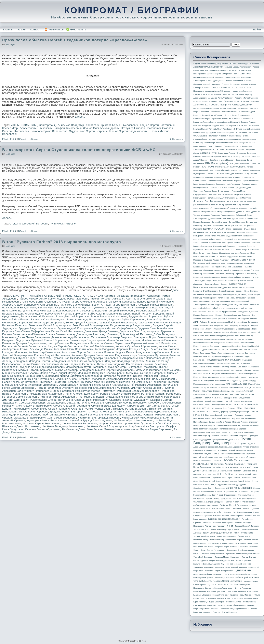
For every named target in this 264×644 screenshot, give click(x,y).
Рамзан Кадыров (212, 450)
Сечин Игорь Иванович (239, 488)
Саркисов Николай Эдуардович (129, 400)
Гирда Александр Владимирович (131, 325)
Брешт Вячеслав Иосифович (109, 316)
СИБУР (98, 296)
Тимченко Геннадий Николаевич (224, 519)
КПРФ (222, 308)
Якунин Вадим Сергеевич (156, 429)
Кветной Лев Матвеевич (99, 346)
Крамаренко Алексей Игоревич (240, 308)
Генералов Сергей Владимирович (50, 325)
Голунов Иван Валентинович (220, 181)
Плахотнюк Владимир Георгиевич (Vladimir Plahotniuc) (217, 425)
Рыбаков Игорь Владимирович (143, 397)
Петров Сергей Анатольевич (110, 385)
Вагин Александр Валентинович (87, 319)
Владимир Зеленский (235, 150)
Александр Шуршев (215, 81)
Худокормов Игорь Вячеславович (47, 420)
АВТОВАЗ (233, 70)
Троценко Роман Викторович (68, 412)
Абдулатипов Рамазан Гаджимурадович (211, 63)
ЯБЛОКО (215, 609)
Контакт (35, 30)
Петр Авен (235, 419)
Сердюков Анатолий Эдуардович (231, 485)
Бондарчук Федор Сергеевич (215, 126)
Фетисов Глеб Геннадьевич (48, 415)
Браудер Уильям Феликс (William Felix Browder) (214, 129)
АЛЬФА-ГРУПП (19, 296)
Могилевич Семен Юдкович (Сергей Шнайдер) (236, 381)
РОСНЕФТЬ (230, 460)
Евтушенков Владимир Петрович (112, 337)
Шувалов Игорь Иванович (242, 595)
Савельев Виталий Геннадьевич (227, 471)
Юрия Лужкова (249, 602)
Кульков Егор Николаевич (69, 358)
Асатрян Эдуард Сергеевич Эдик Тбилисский (213, 101)
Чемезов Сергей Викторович (227, 581)
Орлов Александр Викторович (38, 385)
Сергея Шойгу (209, 485)
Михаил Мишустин (212, 374)
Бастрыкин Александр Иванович (237, 105)
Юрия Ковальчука (233, 602)
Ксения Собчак (214, 312)
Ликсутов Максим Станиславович (220, 329)
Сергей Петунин (234, 478)
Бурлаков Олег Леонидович (48, 319)
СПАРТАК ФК (199, 509)
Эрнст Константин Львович (212, 598)
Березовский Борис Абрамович (207, 119)
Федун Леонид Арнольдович (213, 550)
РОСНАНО (218, 461)
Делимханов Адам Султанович (221, 198)
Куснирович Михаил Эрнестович (140, 358)
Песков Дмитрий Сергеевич (217, 419)
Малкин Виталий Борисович (36, 370)
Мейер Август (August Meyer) (58, 373)
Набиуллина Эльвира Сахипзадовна (217, 391)
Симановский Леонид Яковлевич (126, 403)
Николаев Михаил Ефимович (99, 382)
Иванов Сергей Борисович (225, 246)
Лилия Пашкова (243, 329)
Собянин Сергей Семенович (234, 505)
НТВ (204, 408)
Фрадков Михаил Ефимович (223, 554)
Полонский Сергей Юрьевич (206, 429)
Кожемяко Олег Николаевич (206, 291)
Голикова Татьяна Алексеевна (219, 177)
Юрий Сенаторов (217, 602)
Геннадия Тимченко (234, 174)
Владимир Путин (208, 153)
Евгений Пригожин (237, 222)
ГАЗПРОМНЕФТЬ (238, 167)
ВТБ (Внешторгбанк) (44, 125)
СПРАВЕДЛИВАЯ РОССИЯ (218, 509)
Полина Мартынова (251, 425)
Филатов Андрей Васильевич (85, 415)
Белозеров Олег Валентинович (224, 112)
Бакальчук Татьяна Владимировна (129, 308)
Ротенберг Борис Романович (20, 397)
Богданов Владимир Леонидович (23, 314)
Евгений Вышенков (202, 222)
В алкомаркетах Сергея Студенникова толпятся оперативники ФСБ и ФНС (79, 150)
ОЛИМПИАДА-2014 (202, 412)
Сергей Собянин (201, 481)
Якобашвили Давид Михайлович (82, 429)
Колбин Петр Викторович (44, 352)
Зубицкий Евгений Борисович (50, 340)
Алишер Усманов (249, 84)
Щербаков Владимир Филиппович (63, 426)
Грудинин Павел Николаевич (222, 188)
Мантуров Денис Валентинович (207, 350)
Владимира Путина (227, 153)
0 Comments (176, 139)
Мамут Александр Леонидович (74, 370)
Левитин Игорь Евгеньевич (246, 322)
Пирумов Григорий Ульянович (245, 422)
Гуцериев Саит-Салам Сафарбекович (26, 331)
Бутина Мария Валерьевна (248, 129)
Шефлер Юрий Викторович (116, 423)
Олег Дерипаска (214, 408)
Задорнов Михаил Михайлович (240, 236)
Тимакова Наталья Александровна (228, 516)
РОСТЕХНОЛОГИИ (203, 464)
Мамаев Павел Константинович (240, 343)
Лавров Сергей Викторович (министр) (210, 319)
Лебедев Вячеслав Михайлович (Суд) (216, 322)
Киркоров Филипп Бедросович (207, 277)
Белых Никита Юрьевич (213, 115)
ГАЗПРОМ (208, 167)
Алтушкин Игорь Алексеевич (77, 302)
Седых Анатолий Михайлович (85, 403)
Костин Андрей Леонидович (221, 305)
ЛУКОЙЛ (35, 296)
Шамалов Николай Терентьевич (219, 588)
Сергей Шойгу (244, 481)
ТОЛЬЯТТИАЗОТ (201, 529)
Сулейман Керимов (223, 512)
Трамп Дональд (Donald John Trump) (221, 533)
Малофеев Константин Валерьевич (209, 343)
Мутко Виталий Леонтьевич (216, 387)
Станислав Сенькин (241, 509)
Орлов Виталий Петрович (75, 385)
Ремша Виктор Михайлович (46, 394)
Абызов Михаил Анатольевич (37, 299)
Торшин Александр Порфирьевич (224, 529)
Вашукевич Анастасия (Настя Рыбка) (225, 136)
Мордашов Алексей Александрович (114, 379)
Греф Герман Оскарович (204, 184)
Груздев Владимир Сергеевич (38, 328)
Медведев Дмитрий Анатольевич (224, 360)
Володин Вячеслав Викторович (207, 157)
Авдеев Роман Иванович (73, 299)
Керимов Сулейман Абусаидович (136, 346)
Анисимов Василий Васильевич (80, 305)
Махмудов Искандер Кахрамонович (158, 370)
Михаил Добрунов (243, 370)
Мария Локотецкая (202, 353)
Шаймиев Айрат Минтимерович (133, 420)
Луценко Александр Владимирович (42, 367)
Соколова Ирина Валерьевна (49, 131)
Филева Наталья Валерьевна (123, 415)
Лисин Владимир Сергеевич (78, 364)
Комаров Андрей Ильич (119, 352)
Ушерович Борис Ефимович (227, 547)
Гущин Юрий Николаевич (67, 331)
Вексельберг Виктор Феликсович (219, 143)
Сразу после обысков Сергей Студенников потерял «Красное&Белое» (75, 40)
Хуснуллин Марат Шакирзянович (219, 571)
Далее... (80, 117)
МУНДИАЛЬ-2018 (239, 384)
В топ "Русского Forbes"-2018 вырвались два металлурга (62, 242)
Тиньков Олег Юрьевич (34, 412)
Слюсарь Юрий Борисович (244, 498)
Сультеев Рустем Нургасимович (91, 409)
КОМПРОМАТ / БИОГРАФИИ (132, 10)
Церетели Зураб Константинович (208, 574)
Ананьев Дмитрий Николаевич (155, 302)
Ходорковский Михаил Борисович (143, 418)
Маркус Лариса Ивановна (222, 353)
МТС (228, 384)
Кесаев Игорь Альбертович (19, 128)
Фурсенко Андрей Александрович (215, 560)
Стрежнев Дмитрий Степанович (147, 406)
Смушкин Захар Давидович (108, 406)
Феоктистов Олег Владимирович (241, 550)
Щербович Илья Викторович (147, 426)
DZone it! (23, 139)
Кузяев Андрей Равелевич (35, 358)
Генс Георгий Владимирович (91, 325)
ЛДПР (196, 322)
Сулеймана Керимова (242, 512)
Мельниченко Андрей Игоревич (146, 373)
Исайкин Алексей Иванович (159, 340)
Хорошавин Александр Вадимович (209, 567)
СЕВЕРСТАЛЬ (83, 296)
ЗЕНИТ (196, 243)
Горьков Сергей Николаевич (247, 181)
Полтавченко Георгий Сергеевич (234, 429)
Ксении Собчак (200, 312)
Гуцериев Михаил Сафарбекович (115, 328)
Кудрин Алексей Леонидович (235, 312)
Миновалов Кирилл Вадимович (64, 376)
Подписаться (54, 30)
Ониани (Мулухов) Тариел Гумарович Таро (231, 412)
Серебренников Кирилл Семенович (209, 488)
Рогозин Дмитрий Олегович (233, 454)
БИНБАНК (227, 119)
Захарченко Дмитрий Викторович (208, 239)
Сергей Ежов (251, 474)
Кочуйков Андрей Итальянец (247, 305)
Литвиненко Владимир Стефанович (120, 364)
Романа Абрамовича (202, 461)
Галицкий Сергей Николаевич (117, 323)
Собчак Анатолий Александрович (241, 502)
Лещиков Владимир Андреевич (125, 361)
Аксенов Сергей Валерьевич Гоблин (223, 74)
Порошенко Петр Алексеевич (241, 432)
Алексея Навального (231, 84)
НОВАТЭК (239, 405)
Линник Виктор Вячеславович (40, 364)
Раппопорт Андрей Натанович (55, 391)
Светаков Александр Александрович (42, 403)
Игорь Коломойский (251, 250)
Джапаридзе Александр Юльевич (97, 334)
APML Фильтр (78, 30)
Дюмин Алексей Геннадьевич (245, 219)
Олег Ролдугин (229, 408)
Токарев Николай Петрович (247, 526)
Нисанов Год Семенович (135, 382)
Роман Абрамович (247, 457)
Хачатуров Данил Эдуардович (207, 564)
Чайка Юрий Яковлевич (247, 577)
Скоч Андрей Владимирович (34, 406)
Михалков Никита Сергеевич (206, 377)
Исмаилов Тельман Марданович (223, 257)
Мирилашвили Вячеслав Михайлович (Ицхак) (114, 376)
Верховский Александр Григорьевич (41, 323)
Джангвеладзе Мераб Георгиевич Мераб (211, 208)
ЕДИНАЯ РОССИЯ (214, 229)
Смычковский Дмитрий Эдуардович (209, 502)
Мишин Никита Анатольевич (36, 379)
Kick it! (13, 139)
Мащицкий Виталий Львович (20, 373)
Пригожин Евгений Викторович (234, 436)
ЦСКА (226, 574)
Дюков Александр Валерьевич (70, 337)
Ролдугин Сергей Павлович (226, 457)
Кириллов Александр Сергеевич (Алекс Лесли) (236, 274)
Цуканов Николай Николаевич (243, 574)
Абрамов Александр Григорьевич (125, 296)
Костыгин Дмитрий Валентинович (93, 355)
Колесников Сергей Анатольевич (82, 352)
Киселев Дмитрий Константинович (236, 277)
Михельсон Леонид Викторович (234, 377)
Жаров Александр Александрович (220, 232)
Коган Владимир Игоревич (111, 349)
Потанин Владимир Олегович (55, 388)
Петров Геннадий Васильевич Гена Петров (212, 422)
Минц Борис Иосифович (223, 370)
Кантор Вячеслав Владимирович (68, 343)
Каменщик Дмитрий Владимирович (24, 343)
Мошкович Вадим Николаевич (157, 379)
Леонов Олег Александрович (101, 128)
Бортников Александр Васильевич (244, 126)
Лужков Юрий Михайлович (225, 332)
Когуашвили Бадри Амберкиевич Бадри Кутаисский (232, 288)
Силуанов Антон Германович (236, 492)
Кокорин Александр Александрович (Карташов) (226, 294)
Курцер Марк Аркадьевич (103, 358)
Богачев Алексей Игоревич (153, 311)
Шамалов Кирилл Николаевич (41, 423)
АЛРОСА (216, 88)
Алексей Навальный (234, 81)
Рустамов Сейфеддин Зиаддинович (100, 397)
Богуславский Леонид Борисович (66, 314)
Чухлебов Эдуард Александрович (91, 420)
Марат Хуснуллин (230, 350)
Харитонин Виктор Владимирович (99, 418)
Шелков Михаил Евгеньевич (79, 423)
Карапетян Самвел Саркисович (110, 343)
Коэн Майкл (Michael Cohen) (206, 308)
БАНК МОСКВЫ (19, 125)
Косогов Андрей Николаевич (52, 355)
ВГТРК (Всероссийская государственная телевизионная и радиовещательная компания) (225, 139)
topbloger (10, 44)
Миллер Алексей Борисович (235, 367)
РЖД (217, 454)
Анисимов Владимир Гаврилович (79, 125)
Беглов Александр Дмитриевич (234, 108)
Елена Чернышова (234, 229)
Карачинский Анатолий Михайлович (154, 343)
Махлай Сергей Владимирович (115, 370)
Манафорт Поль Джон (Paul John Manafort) (241, 346)
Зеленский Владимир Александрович (240, 239)
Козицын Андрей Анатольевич (148, 349)
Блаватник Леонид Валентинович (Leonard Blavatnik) (216, 122)
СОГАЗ (253, 505)
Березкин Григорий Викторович (115, 311)
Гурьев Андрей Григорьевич (75, 328)
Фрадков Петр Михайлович (248, 554)
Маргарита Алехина (248, 350)
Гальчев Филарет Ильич (153, 323)
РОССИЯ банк (245, 461)
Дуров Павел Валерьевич (34, 337)
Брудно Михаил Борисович (146, 316)
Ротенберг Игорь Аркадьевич (58, 397)
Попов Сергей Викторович (19, 388)
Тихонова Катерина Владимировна (218, 523)
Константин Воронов (221, 301)
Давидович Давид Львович (101, 331)
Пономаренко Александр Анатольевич (154, 385)
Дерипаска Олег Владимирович (140, 331)
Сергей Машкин (219, 478)
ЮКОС (228, 598)
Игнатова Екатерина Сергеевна (227, 250)
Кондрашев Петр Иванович (153, 352)
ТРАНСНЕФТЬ (247, 533)
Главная (8, 30)
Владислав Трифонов (246, 153)
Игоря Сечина (212, 253)
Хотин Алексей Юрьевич (236, 567)
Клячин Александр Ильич (36, 349)
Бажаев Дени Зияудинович (19, 308)
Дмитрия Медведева (226, 212)
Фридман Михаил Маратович (161, 415)
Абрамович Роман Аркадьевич (209, 67)
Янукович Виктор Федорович (225, 612)
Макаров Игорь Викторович (125, 367)
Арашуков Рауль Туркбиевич (221, 98)
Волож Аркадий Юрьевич (81, 323)
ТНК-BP (230, 526)
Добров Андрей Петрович (136, 334)
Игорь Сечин (199, 253)
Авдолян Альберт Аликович (107, 299)
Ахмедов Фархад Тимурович (155, 305)
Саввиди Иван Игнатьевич (91, 400)
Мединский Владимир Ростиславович (233, 363)
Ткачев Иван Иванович (215, 526)
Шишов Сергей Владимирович (128, 131)
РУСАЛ (243, 467)
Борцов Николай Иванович (37, 316)
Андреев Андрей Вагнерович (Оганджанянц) (30, 305)
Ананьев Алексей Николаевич (115, 302)
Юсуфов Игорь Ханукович (205, 605)
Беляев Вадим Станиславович (238, 115)
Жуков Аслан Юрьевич (215, 236)
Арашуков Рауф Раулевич (246, 98)
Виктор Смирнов (215, 146)
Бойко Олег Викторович (103, 314)
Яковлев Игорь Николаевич (121, 429)
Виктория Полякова (232, 146)
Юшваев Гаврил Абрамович (43, 429)
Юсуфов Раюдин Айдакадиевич (232, 605)
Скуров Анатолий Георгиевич (71, 406)
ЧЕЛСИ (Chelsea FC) (202, 581)
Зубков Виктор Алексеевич (239, 243)
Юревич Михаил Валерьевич (245, 598)
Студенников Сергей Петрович (88, 131)
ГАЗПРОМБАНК (222, 167)
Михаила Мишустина (247, 374)
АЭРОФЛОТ (199, 105)
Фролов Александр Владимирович (24, 418)
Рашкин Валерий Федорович (233, 450)
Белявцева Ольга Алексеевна (75, 311)
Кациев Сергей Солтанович (157, 125)
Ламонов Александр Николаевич (242, 319)
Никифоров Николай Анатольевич (208, 401)
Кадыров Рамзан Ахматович (217, 260)
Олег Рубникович (246, 408)
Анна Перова (228, 94)
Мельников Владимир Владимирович (101, 373)
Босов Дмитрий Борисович (73, 316)
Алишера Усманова (202, 88)
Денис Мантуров (243, 198)
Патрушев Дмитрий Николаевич (219, 415)
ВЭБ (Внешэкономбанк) (240, 163)
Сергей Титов (215, 481)
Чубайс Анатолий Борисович (220, 585)
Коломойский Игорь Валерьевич (232, 298)
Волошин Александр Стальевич (236, 157)
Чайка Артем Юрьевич (203, 578)
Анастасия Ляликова (242, 91)
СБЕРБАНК (223, 474)
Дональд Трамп (243, 212)
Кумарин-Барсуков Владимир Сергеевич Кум (235, 315)
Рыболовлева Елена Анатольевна (51, 400)
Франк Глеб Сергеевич (203, 557)
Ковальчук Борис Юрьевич (216, 284)
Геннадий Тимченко (215, 174)
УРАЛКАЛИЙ (213, 543)
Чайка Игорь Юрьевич (224, 578)
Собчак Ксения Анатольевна (206, 505)
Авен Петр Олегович (139, 299)
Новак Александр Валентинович (219, 405)
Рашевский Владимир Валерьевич (139, 391)
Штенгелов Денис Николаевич (21, 426)
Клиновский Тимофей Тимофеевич (60, 128)
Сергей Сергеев (249, 478)
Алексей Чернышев (212, 84)
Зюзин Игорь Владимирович (88, 340)
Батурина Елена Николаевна (36, 311)
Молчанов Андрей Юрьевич (73, 379)
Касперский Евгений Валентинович (24, 346)
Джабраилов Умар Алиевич (237, 205)
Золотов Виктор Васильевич (214, 243)
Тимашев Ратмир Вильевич (130, 409)
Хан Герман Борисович (62, 418)
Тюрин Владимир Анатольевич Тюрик (226, 540)
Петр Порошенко (249, 419)
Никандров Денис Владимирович (237, 398)
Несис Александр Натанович (20, 382)
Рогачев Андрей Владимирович (120, 394)
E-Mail (5, 139)
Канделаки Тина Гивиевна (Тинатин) (227, 263)
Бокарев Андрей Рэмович (135, 314)
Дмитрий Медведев (239, 208)
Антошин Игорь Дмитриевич (119, 305)
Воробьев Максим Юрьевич (222, 160)
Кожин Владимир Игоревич (231, 291)
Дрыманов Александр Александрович (218, 215)
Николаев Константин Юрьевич (60, 382)
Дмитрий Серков (208, 212)
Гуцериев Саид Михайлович (155, 328)
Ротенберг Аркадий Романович (161, 394)
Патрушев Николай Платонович (141, 128)
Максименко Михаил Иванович (240, 339)
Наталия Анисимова (213, 398)
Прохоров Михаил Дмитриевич (95, 388)
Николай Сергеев (232, 401)
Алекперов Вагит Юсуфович (39, 302)
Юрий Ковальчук (201, 602)
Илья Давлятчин (227, 253)
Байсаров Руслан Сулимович (88, 308)
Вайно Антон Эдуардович (204, 132)
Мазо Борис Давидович (215, 339)
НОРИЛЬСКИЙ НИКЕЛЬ (57, 296)
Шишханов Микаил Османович (216, 595)
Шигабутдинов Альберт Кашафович (157, 423)
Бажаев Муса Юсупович (52, 308)
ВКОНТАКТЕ (219, 150)
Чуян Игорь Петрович (63, 224)
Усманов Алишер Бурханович (150, 412)
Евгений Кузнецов (220, 222)
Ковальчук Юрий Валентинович (73, 349)
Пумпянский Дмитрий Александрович (139, 388)
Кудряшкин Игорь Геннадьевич (134, 355)
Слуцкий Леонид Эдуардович (218, 498)
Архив (22, 30)
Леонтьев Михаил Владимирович (208, 325)
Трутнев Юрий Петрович (204, 536)
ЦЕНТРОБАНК (243, 571)
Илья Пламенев (242, 253)
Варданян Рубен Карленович (127, 319)
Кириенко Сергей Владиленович (228, 270)
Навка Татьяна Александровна (220, 394)
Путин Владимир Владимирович (222, 441)
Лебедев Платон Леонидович (47, 361)
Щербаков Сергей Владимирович (107, 426)
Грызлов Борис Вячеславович (120, 125)
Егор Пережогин (220, 225)
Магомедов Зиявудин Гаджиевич (86, 367)
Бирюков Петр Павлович (243, 119)
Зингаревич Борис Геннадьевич (154, 337)
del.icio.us (34, 139)
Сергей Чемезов (229, 481)
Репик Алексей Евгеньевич (82, 394)
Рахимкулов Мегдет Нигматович (95, 391)
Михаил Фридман (229, 374)
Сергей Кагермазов (202, 478)
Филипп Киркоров (201, 554)
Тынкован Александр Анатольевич (109, 412)
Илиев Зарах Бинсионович (124, 340)
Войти (257, 30)
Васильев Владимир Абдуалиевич (232, 132)
